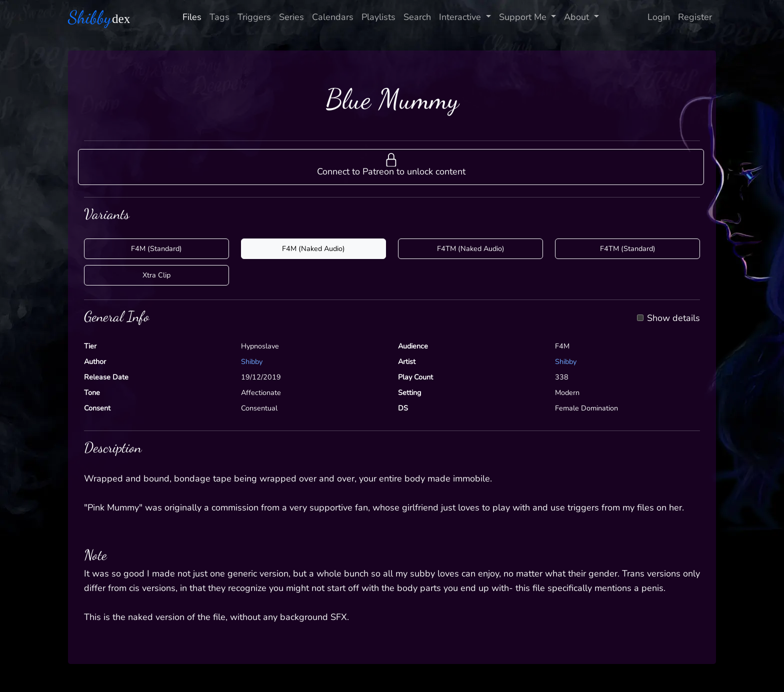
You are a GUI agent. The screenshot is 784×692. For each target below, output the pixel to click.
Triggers (254, 17)
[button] (391, 167)
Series (291, 17)
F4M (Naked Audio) (313, 248)
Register (695, 17)
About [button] (578, 17)
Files (192, 17)
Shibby (252, 361)
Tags (219, 17)
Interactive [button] (461, 17)
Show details (673, 318)
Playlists (378, 17)
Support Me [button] (524, 17)
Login (659, 17)
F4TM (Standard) (628, 248)
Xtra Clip (156, 275)
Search (417, 17)
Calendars (333, 17)
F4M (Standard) (156, 248)
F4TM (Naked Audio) (471, 248)
